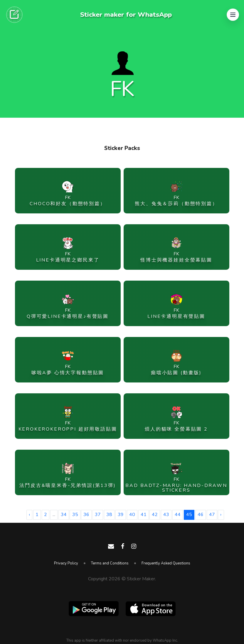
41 (144, 515)
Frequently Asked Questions (166, 563)
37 (98, 515)
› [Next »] (221, 515)
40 (132, 515)
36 (86, 515)
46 (201, 515)
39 (121, 515)
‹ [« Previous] (29, 515)
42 (155, 515)
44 (178, 515)
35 (75, 515)
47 (212, 515)
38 (109, 515)
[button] (233, 15)
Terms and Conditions (110, 563)
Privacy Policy (66, 563)
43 (166, 515)
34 (64, 515)
